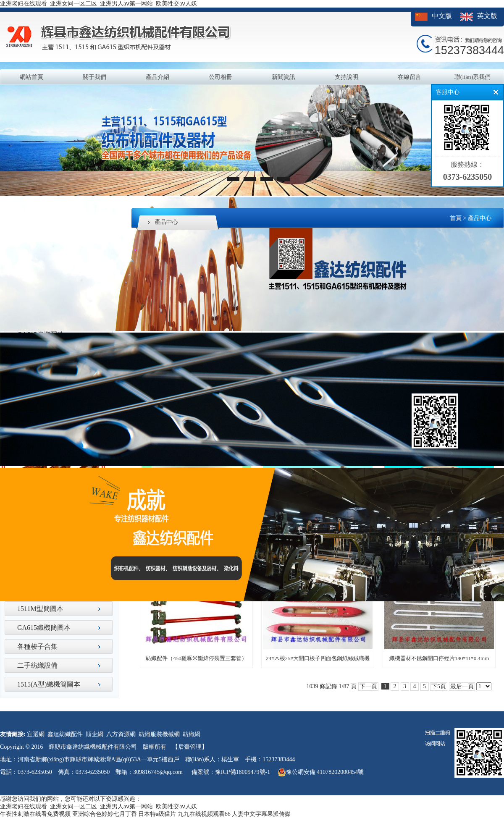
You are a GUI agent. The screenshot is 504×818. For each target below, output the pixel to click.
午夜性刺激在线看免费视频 (35, 814)
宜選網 (36, 734)
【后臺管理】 (190, 747)
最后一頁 (462, 686)
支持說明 (346, 77)
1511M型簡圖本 (40, 609)
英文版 (487, 16)
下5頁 (439, 686)
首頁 (456, 218)
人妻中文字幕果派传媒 (261, 814)
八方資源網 (121, 734)
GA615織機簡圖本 (44, 628)
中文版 (442, 16)
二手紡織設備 (37, 665)
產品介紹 (157, 77)
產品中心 (480, 218)
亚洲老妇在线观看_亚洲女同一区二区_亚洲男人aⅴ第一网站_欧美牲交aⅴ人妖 (98, 4)
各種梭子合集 (37, 646)
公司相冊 (220, 77)
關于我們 (94, 77)
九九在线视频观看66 (204, 814)
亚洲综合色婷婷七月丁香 (105, 814)
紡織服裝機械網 (159, 734)
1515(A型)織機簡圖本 (49, 684)
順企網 (94, 734)
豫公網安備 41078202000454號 (321, 772)
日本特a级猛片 (157, 814)
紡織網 (192, 734)
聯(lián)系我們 (472, 77)
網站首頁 (31, 77)
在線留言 (409, 77)
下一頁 (368, 686)
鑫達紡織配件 (65, 734)
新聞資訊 (283, 77)
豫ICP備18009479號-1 (243, 772)
